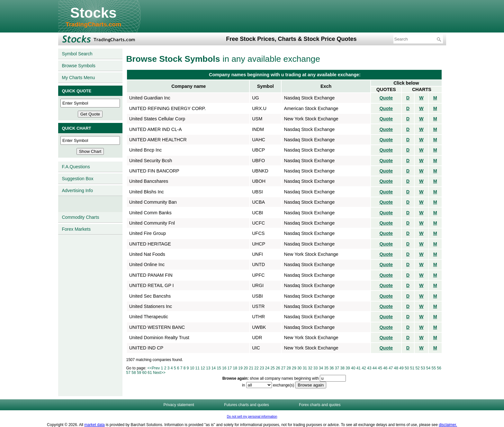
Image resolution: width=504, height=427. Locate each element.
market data (94, 425)
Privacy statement (179, 405)
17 (230, 368)
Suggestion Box (78, 179)
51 (412, 368)
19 (240, 368)
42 (364, 368)
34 (321, 368)
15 (219, 368)
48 (396, 368)
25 (272, 368)
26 (278, 368)
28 (289, 368)
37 (337, 368)
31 (305, 368)
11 (198, 368)
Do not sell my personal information (252, 417)
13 (208, 368)
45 (380, 368)
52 (417, 368)
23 (262, 368)
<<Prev (154, 368)
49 (401, 368)
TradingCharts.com (93, 24)
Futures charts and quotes (246, 405)
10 (192, 368)
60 (144, 373)
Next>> (159, 373)
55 (434, 368)
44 (375, 368)
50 (407, 368)
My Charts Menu (79, 78)
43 (369, 368)
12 (203, 368)
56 (439, 368)
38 (342, 368)
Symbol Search (77, 54)
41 (359, 368)
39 (348, 368)
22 (256, 368)
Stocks (93, 13)
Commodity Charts (81, 217)
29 (294, 368)
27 (283, 368)
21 (251, 368)
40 (353, 368)
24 (267, 368)
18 (235, 368)
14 (214, 368)
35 (326, 368)
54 (428, 368)
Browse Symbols (79, 66)
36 (332, 368)
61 (150, 373)
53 (423, 368)
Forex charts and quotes (320, 405)
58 (134, 373)
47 (391, 368)
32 (310, 368)
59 (139, 373)
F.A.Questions (76, 167)
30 (299, 368)
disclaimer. (448, 425)
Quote (386, 98)
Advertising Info (78, 190)
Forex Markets (76, 229)
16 (224, 368)
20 (246, 368)
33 (315, 368)
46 (385, 368)
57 (128, 373)
